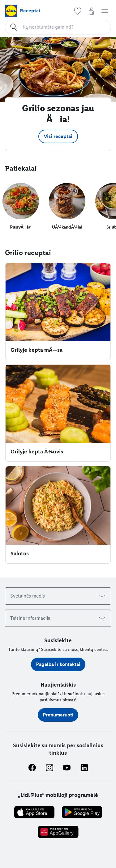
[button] (78, 11)
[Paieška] (64, 27)
